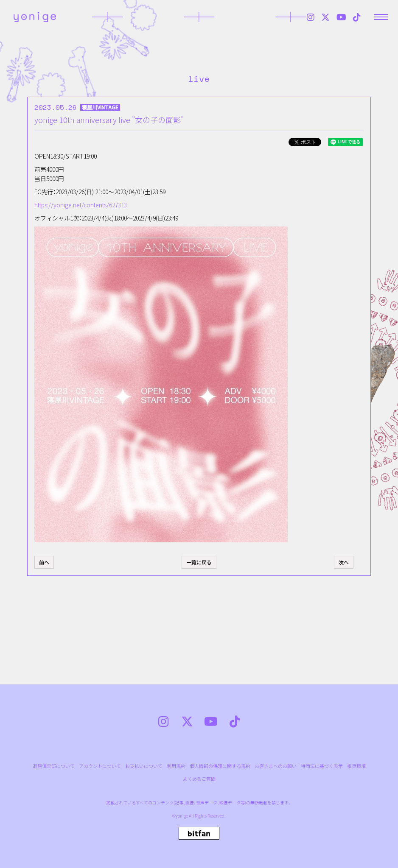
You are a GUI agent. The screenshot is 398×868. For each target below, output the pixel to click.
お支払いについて (144, 766)
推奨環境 (356, 766)
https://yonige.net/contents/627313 (81, 205)
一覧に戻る (199, 562)
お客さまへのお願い (276, 766)
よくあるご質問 (199, 779)
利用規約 (176, 766)
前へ (44, 562)
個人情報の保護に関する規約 (220, 766)
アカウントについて (100, 766)
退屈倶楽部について (54, 766)
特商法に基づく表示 (322, 766)
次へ (344, 562)
